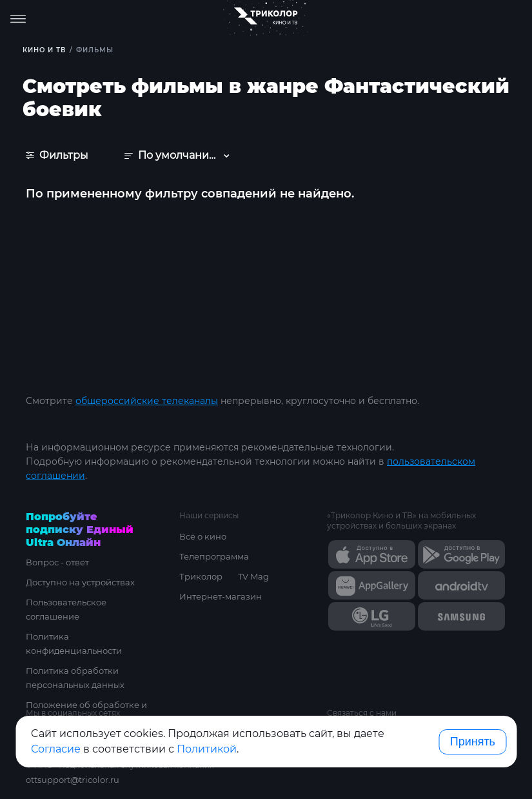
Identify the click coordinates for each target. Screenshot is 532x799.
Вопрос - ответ (57, 562)
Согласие (56, 749)
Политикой (207, 749)
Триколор (201, 576)
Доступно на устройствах (80, 582)
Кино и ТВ (44, 50)
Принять (473, 742)
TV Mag (253, 576)
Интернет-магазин (221, 596)
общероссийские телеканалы (147, 401)
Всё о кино (203, 536)
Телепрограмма (214, 556)
